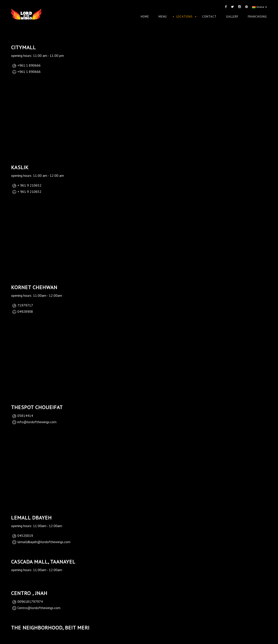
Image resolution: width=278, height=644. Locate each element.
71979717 (25, 305)
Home (145, 17)
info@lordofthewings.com (37, 422)
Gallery (232, 17)
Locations (185, 17)
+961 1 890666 (29, 65)
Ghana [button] (260, 7)
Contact (209, 17)
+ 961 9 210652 (29, 185)
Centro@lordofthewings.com (39, 608)
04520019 (25, 536)
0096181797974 (30, 601)
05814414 (25, 416)
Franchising (257, 17)
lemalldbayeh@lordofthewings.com (44, 542)
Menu (163, 17)
